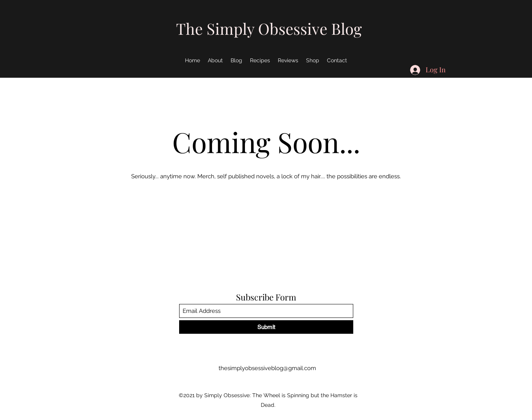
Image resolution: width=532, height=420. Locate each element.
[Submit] (266, 327)
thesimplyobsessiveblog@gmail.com (267, 368)
